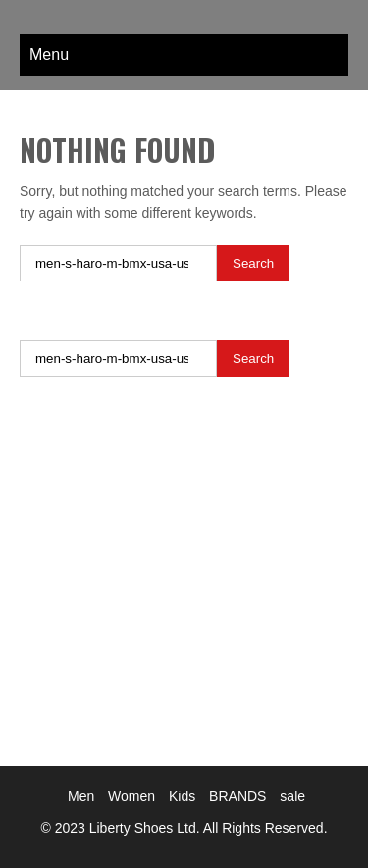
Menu (49, 54)
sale (292, 796)
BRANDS (237, 796)
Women (131, 796)
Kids (182, 796)
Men (81, 796)
